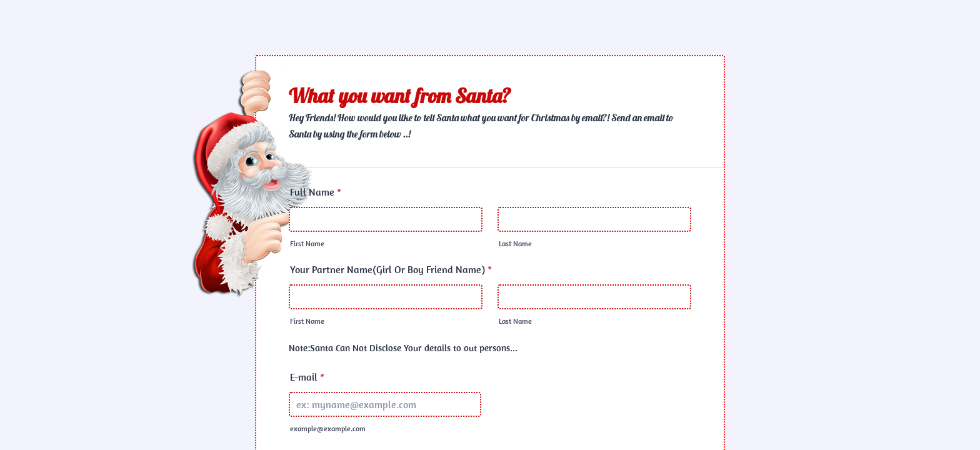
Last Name (515, 243)
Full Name (316, 192)
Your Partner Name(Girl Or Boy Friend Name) (391, 269)
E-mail (307, 377)
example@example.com (328, 428)
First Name (307, 243)
